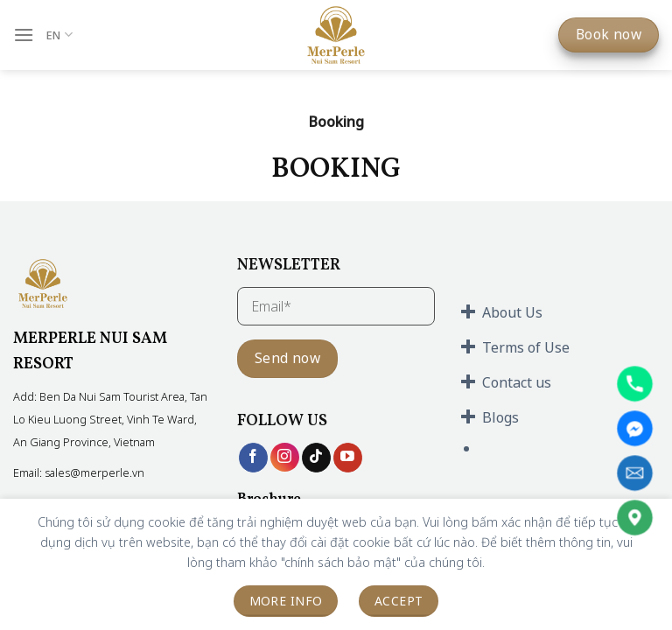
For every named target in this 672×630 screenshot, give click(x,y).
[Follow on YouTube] (348, 458)
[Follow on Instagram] (285, 457)
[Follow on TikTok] (316, 458)
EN (59, 35)
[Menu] (24, 35)
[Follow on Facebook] (253, 458)
